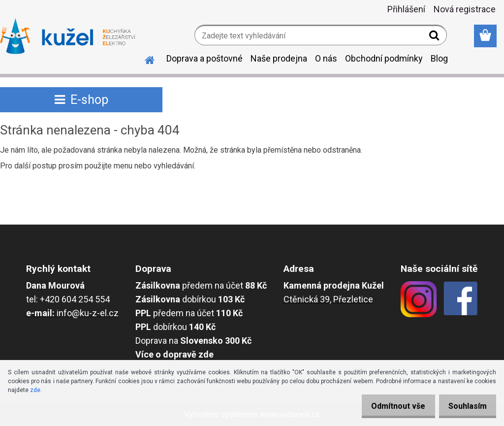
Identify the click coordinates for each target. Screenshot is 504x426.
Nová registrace (465, 9)
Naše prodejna (279, 58)
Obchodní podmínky (384, 58)
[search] (435, 37)
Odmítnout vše (390, 406)
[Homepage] (144, 59)
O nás (326, 58)
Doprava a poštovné (205, 58)
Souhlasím (465, 406)
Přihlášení (406, 9)
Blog (439, 58)
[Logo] (68, 36)
